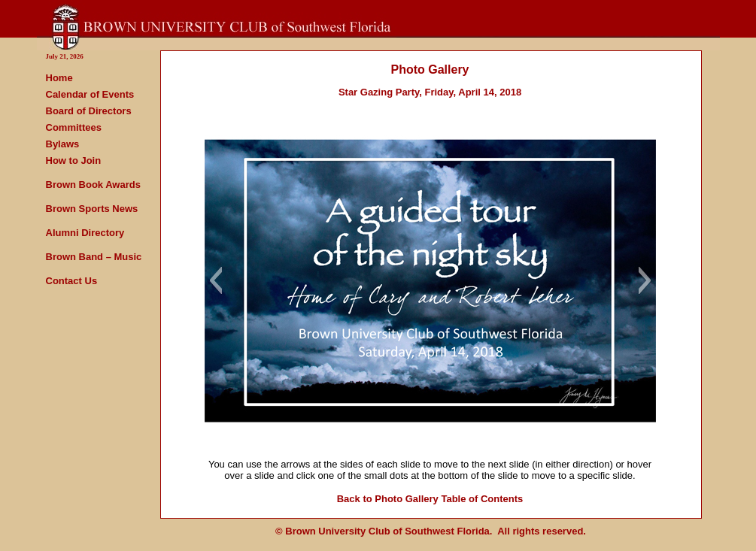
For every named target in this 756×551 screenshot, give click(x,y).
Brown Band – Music (94, 257)
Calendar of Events (90, 94)
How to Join (74, 160)
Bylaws (63, 144)
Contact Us (72, 281)
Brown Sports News (92, 209)
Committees (74, 127)
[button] (216, 280)
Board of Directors (89, 111)
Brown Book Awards (93, 185)
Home (59, 78)
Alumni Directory (85, 233)
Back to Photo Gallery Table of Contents (430, 499)
